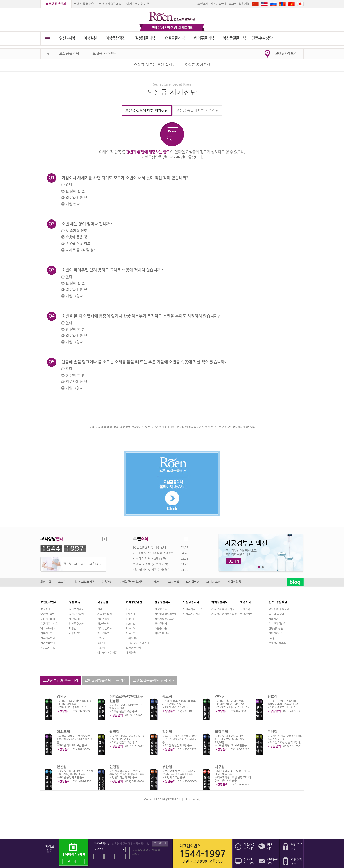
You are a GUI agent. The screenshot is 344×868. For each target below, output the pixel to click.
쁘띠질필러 (161, 624)
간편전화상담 (276, 633)
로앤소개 (203, 4)
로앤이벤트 (246, 614)
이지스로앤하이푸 (138, 4)
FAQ (271, 638)
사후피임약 (75, 633)
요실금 (101, 638)
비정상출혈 (104, 619)
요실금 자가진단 (107, 54)
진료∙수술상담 (262, 38)
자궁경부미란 (105, 614)
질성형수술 (161, 609)
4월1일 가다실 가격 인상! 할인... (153, 570)
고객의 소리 (214, 582)
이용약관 (107, 582)
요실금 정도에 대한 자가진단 (147, 111)
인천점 (114, 767)
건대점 (220, 697)
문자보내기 (160, 843)
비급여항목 (234, 582)
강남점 (62, 697)
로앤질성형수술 (84, 4)
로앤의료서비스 (49, 624)
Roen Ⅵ (131, 633)
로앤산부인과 (57, 4)
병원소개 (45, 609)
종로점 (167, 697)
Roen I (130, 609)
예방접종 (131, 653)
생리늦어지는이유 (107, 653)
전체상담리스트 (277, 643)
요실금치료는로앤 (193, 609)
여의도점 (63, 732)
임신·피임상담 (276, 614)
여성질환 (90, 38)
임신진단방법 (76, 614)
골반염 (101, 643)
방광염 (101, 648)
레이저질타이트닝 (164, 619)
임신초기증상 (76, 609)
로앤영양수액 (133, 648)
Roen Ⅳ (131, 624)
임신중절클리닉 (234, 38)
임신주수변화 (76, 624)
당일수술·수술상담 (279, 609)
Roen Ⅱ (131, 614)
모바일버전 (193, 582)
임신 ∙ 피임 (67, 38)
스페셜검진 (132, 638)
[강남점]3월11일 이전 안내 (149, 547)
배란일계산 (75, 619)
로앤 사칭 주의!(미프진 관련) (150, 564)
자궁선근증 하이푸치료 (224, 614)
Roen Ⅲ (131, 619)
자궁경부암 (104, 633)
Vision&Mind (48, 629)
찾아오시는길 (48, 648)
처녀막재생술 (162, 633)
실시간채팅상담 (277, 624)
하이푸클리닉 (204, 38)
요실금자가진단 (192, 614)
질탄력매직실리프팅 (166, 614)
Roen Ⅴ (131, 629)
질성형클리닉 (145, 38)
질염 (100, 609)
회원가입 (244, 4)
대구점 (220, 767)
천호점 (272, 697)
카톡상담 (273, 619)
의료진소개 (47, 633)
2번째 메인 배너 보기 (263, 567)
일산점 (167, 732)
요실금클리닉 (175, 38)
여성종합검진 (116, 38)
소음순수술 (161, 629)
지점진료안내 (218, 4)
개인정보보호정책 (84, 582)
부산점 (167, 767)
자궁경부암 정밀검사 (137, 643)
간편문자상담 (276, 629)
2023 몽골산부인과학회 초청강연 (153, 553)
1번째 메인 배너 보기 (259, 567)
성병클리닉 (104, 624)
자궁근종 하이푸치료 (223, 609)
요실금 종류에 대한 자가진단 (197, 110)
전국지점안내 (48, 638)
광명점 (114, 732)
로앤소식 (245, 609)
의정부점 (221, 732)
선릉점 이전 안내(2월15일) (149, 559)
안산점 (62, 767)
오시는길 (174, 582)
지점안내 (156, 582)
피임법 (73, 629)
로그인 (233, 4)
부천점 (272, 732)
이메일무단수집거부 (131, 582)
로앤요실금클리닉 (110, 4)
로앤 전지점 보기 (286, 53)
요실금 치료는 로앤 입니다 (155, 65)
